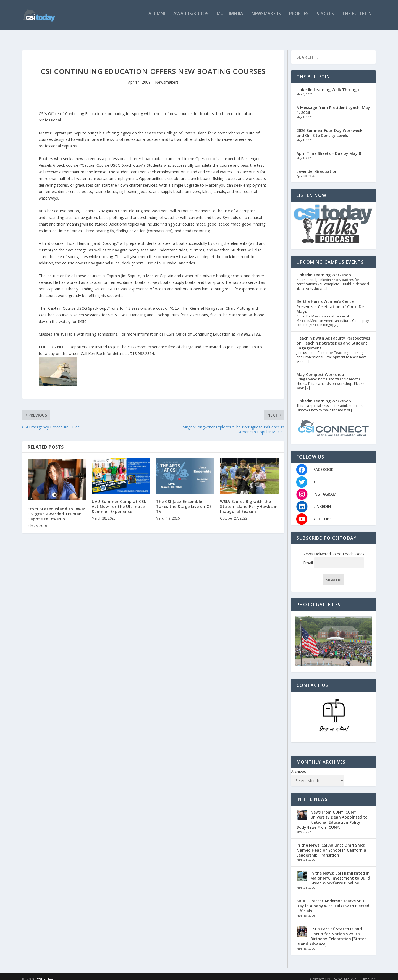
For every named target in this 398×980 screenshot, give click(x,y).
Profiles (299, 17)
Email (334, 557)
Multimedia (230, 17)
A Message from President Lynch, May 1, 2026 (333, 104)
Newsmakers (266, 17)
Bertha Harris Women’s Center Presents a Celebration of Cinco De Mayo (330, 301)
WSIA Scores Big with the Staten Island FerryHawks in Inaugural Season (249, 501)
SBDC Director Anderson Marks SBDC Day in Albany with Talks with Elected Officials (333, 900)
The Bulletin (357, 17)
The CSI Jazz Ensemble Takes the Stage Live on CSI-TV (185, 501)
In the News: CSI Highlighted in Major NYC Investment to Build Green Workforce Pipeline (340, 872)
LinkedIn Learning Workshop (324, 269)
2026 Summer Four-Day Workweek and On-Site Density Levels (329, 127)
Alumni (157, 17)
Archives (298, 766)
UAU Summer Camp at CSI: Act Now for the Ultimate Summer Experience (119, 501)
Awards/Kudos (191, 17)
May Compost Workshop (320, 369)
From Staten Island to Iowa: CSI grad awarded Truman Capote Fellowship (57, 508)
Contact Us (320, 974)
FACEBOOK (324, 464)
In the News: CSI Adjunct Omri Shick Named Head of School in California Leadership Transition (331, 845)
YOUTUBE (323, 513)
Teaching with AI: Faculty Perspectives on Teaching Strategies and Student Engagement (333, 337)
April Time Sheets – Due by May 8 (329, 148)
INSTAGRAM (325, 488)
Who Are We (345, 974)
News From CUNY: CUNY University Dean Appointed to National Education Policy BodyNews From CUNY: (332, 814)
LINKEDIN (322, 501)
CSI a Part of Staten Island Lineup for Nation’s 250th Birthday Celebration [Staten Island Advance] (332, 931)
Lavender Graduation (317, 165)
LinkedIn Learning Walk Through (328, 84)
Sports (325, 17)
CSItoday (45, 974)
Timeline (368, 974)
